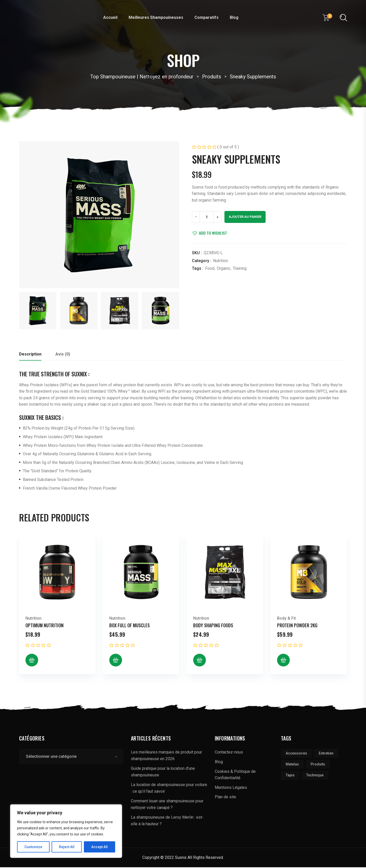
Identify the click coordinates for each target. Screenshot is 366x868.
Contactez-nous (229, 753)
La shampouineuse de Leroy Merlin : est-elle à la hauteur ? (167, 822)
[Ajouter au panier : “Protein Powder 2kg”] (283, 661)
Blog (234, 17)
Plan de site (225, 798)
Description (30, 355)
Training (240, 268)
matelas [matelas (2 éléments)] (292, 765)
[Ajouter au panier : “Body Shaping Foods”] (200, 661)
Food (210, 268)
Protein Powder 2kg (297, 626)
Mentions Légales (231, 788)
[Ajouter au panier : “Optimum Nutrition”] (32, 661)
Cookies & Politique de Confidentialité (235, 775)
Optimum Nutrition (44, 626)
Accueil (110, 17)
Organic (224, 268)
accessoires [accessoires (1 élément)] (296, 754)
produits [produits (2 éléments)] (318, 765)
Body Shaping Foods (213, 626)
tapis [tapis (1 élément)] (290, 776)
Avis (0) (63, 355)
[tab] (30, 356)
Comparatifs (207, 17)
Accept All (100, 847)
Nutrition (220, 261)
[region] (66, 831)
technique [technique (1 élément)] (315, 776)
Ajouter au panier (245, 217)
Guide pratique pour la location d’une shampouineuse (163, 773)
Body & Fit (286, 619)
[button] (209, 233)
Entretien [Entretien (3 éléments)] (326, 754)
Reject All (67, 847)
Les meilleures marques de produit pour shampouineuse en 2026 (166, 756)
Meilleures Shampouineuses (156, 17)
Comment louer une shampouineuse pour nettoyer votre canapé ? (167, 805)
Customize (33, 847)
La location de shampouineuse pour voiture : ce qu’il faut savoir (169, 789)
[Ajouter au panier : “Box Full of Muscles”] (116, 661)
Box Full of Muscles (129, 626)
